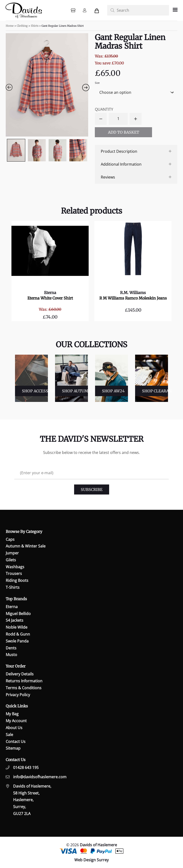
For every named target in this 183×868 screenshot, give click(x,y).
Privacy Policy (18, 695)
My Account (16, 721)
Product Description (119, 151)
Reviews (108, 177)
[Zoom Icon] (47, 85)
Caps (10, 539)
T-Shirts (13, 587)
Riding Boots (17, 580)
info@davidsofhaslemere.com (40, 777)
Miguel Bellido (18, 614)
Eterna (50, 293)
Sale (9, 735)
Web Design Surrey (91, 860)
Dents (11, 648)
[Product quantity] (118, 119)
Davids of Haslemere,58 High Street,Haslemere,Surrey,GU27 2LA (32, 800)
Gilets (11, 560)
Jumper (12, 553)
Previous (11, 378)
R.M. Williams (133, 293)
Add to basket (124, 132)
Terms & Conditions (24, 688)
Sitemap (13, 748)
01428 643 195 (26, 768)
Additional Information (121, 164)
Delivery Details (20, 674)
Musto (11, 655)
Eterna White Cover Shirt (50, 298)
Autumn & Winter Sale (26, 546)
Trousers (14, 573)
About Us (14, 728)
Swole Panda (17, 641)
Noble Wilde (17, 627)
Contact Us (16, 742)
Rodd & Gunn (18, 634)
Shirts (35, 26)
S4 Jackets (15, 620)
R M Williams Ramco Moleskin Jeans (133, 298)
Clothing (22, 26)
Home (10, 26)
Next (170, 378)
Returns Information (24, 681)
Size (97, 83)
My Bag (12, 714)
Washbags (15, 567)
